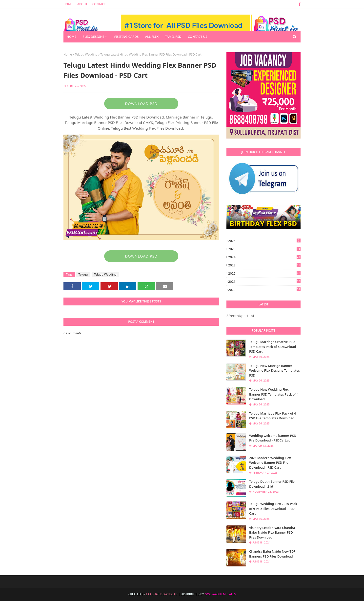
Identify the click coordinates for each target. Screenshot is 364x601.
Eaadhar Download (162, 594)
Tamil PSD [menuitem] (173, 37)
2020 (264, 290)
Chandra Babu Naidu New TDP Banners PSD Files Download (272, 554)
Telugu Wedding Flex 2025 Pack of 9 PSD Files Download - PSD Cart (273, 509)
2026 (264, 241)
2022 (264, 273)
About (82, 4)
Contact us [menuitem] (198, 37)
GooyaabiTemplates (220, 594)
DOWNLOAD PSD (141, 103)
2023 (264, 265)
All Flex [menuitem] (152, 37)
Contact (99, 4)
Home (68, 4)
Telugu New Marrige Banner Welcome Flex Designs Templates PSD (274, 371)
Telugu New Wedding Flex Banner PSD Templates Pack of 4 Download (274, 394)
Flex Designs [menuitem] (94, 37)
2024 (264, 257)
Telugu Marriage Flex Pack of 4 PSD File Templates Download (273, 416)
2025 (264, 249)
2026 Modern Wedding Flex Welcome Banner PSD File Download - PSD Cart (270, 463)
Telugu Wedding (86, 54)
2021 (264, 281)
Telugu (83, 274)
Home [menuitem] (71, 37)
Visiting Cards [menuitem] (126, 37)
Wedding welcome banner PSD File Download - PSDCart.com (273, 438)
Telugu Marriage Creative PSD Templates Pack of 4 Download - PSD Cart (273, 347)
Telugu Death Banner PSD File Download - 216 (272, 484)
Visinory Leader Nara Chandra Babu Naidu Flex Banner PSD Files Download (272, 532)
